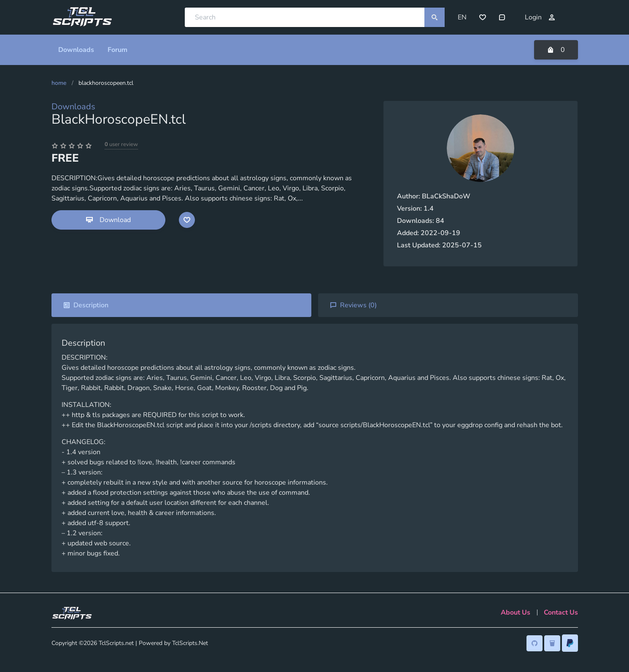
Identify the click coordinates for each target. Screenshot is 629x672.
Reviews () (353, 305)
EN (462, 17)
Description (86, 305)
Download (108, 220)
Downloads (73, 107)
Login (540, 17)
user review (121, 144)
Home (59, 83)
